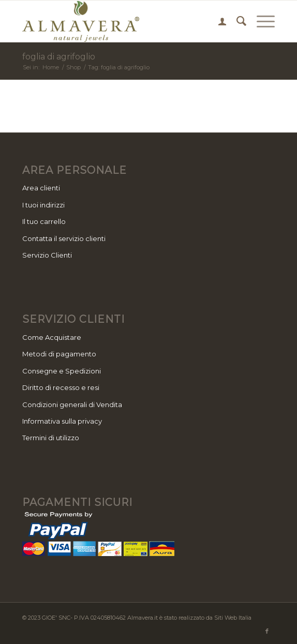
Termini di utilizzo (51, 438)
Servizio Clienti (47, 255)
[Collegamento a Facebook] (267, 631)
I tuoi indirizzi (43, 205)
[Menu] (261, 21)
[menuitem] (217, 21)
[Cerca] (236, 21)
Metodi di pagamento (59, 354)
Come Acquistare (52, 337)
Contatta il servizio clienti (64, 238)
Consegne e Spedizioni (62, 371)
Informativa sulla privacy (62, 421)
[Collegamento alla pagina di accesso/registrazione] (217, 21)
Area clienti (41, 188)
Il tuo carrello (44, 221)
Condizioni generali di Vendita (72, 405)
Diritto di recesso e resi (61, 387)
